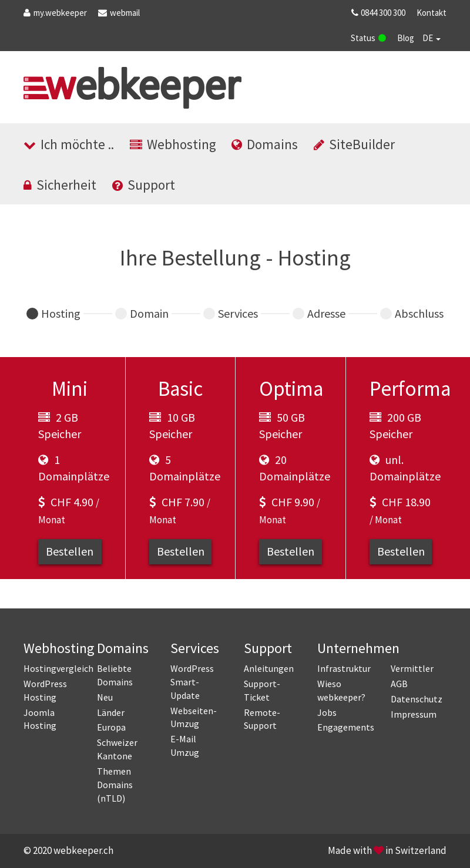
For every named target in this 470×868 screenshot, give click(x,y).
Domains (265, 144)
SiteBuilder (354, 144)
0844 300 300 (377, 13)
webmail (119, 13)
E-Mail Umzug (185, 746)
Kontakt (432, 13)
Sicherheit (60, 185)
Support (144, 185)
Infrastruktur (344, 668)
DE (432, 38)
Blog (406, 38)
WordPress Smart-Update (192, 682)
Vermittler (412, 668)
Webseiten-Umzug (194, 717)
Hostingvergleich (51, 668)
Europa (111, 727)
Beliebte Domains (115, 675)
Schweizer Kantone (117, 749)
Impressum (414, 714)
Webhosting (173, 144)
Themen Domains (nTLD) (115, 785)
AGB (399, 684)
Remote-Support (262, 719)
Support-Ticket (262, 690)
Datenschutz (417, 699)
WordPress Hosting (45, 690)
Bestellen (70, 551)
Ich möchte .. (69, 144)
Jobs (327, 712)
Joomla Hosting (40, 719)
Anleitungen (269, 668)
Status (368, 38)
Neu (105, 697)
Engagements (345, 727)
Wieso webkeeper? (341, 690)
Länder (111, 712)
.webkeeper (55, 13)
